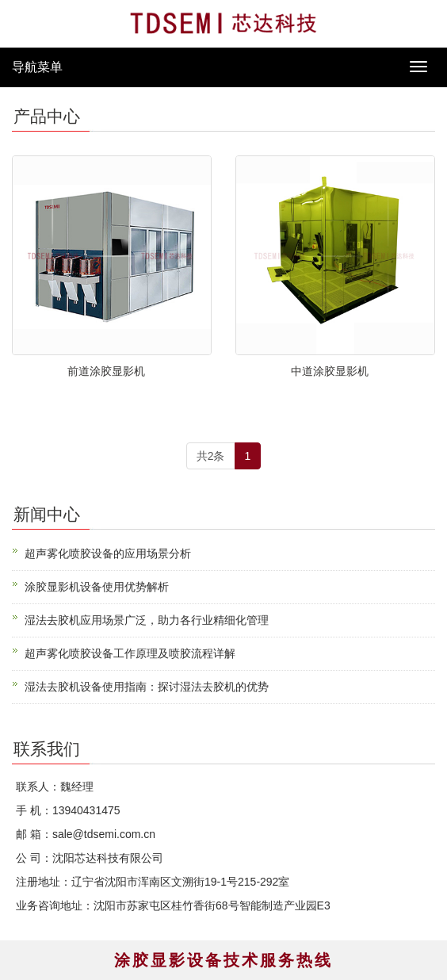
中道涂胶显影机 (330, 371)
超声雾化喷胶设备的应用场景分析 (108, 553)
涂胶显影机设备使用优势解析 (97, 587)
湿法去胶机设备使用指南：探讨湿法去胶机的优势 (147, 687)
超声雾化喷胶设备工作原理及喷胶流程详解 (130, 653)
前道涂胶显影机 (106, 371)
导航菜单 (37, 67)
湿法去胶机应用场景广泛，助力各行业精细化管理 (147, 620)
